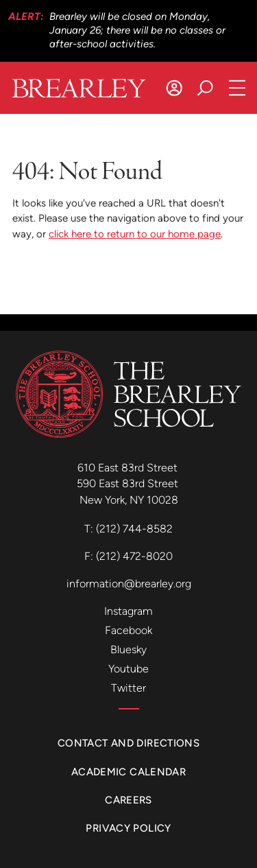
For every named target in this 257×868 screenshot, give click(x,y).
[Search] (205, 88)
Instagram (128, 611)
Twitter (128, 688)
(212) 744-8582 (134, 529)
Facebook (128, 630)
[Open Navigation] (237, 88)
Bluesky (128, 649)
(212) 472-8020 (134, 556)
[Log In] (174, 88)
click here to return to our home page (135, 234)
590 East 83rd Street (129, 483)
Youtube (128, 669)
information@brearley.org (129, 584)
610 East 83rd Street (129, 468)
